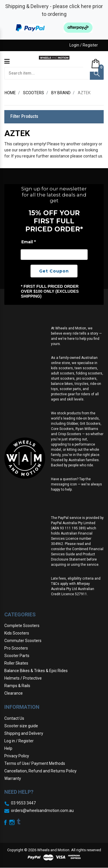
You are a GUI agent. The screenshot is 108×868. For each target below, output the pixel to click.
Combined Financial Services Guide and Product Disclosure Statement (77, 554)
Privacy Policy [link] (17, 756)
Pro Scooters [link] (16, 648)
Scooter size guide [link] (21, 726)
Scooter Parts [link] (17, 656)
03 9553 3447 (23, 803)
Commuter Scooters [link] (23, 641)
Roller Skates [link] (16, 663)
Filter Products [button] (24, 116)
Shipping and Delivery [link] (24, 733)
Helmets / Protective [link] (23, 678)
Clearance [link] (14, 693)
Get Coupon (54, 271)
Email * (29, 242)
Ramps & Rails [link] (17, 686)
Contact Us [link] (14, 718)
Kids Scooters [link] (17, 633)
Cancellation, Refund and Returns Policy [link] (40, 771)
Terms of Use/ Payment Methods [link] (35, 763)
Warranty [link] (13, 778)
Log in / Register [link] (19, 741)
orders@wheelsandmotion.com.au (42, 810)
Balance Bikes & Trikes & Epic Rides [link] (36, 671)
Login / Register (84, 45)
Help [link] (8, 748)
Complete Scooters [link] (22, 626)
